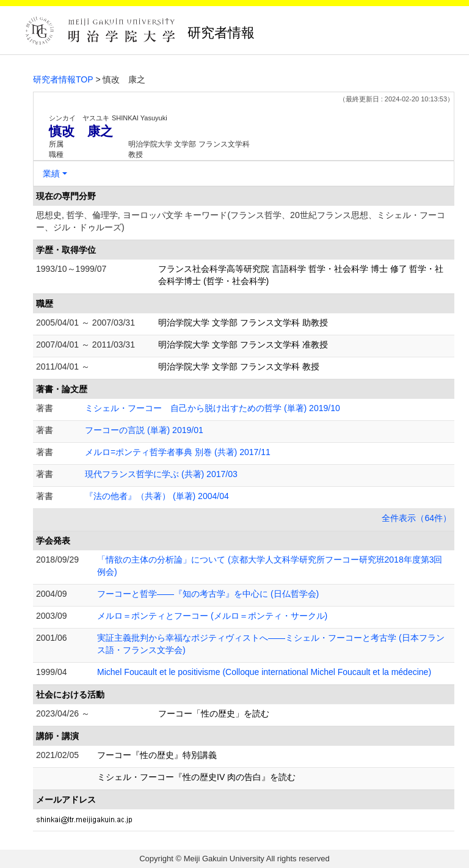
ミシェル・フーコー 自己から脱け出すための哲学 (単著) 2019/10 (213, 408)
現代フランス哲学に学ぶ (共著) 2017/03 (161, 474)
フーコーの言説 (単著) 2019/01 (144, 430)
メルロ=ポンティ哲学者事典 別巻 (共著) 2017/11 (178, 452)
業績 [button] (51, 173)
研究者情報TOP (63, 79)
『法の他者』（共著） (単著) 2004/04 (157, 496)
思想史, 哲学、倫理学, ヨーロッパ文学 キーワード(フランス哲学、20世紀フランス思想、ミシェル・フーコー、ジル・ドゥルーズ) (241, 221)
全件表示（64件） (416, 518)
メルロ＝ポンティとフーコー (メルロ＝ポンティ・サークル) (212, 616)
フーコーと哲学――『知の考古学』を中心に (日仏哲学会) (208, 594)
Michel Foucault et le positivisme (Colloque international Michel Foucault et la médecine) (264, 672)
